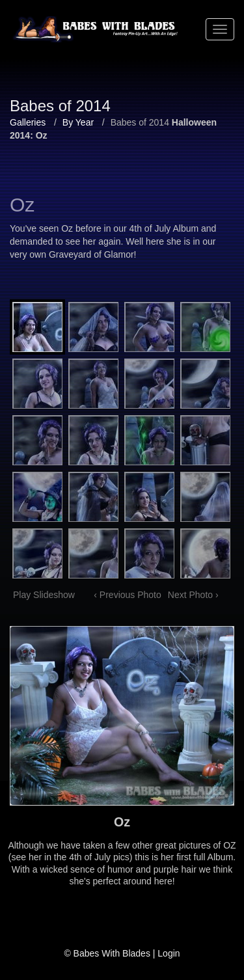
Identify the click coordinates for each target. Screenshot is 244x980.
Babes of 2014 (140, 122)
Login (169, 953)
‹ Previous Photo (128, 595)
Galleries (28, 122)
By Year (78, 122)
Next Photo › (193, 595)
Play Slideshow (44, 595)
